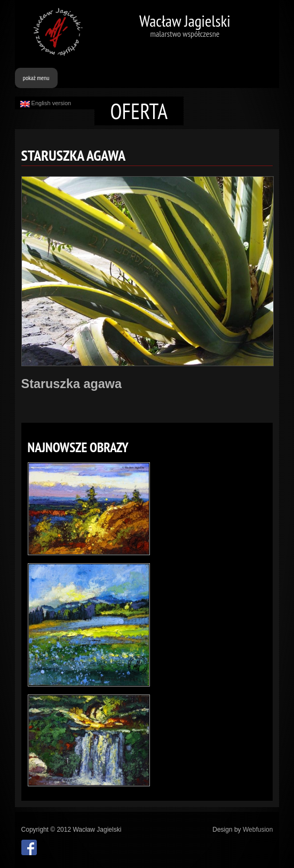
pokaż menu (36, 78)
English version (46, 104)
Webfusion (258, 830)
